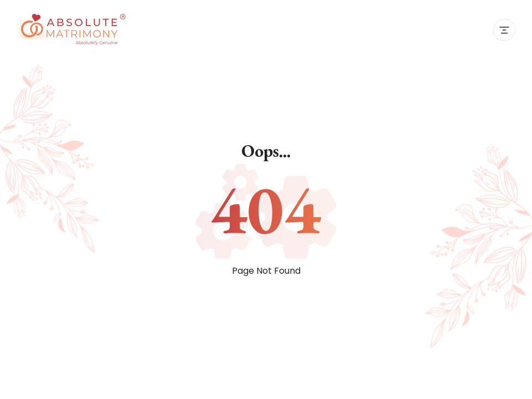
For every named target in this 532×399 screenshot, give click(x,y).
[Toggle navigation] (504, 30)
